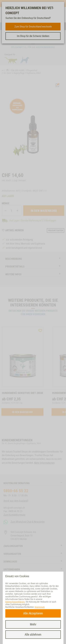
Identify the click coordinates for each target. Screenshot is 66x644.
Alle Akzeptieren (33, 613)
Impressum (40, 607)
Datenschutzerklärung (15, 602)
